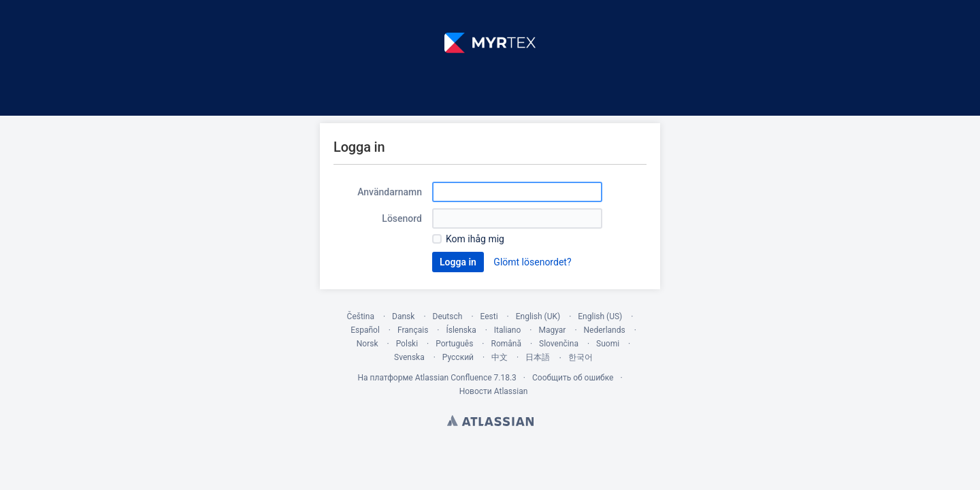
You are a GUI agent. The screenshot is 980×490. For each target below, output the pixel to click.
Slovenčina (559, 344)
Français (413, 330)
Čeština (361, 316)
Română (506, 344)
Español (365, 330)
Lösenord (402, 218)
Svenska (409, 357)
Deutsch (448, 316)
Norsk (367, 344)
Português (454, 344)
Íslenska (461, 330)
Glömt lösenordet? (532, 262)
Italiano (508, 330)
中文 (500, 357)
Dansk (403, 316)
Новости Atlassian (494, 391)
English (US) (600, 316)
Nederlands (605, 330)
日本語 (538, 357)
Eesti (489, 316)
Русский (458, 357)
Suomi (608, 344)
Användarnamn (390, 192)
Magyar (552, 330)
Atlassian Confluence (454, 378)
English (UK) (538, 316)
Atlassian (490, 421)
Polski (407, 344)
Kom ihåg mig (475, 239)
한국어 (581, 357)
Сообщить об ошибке (573, 378)
